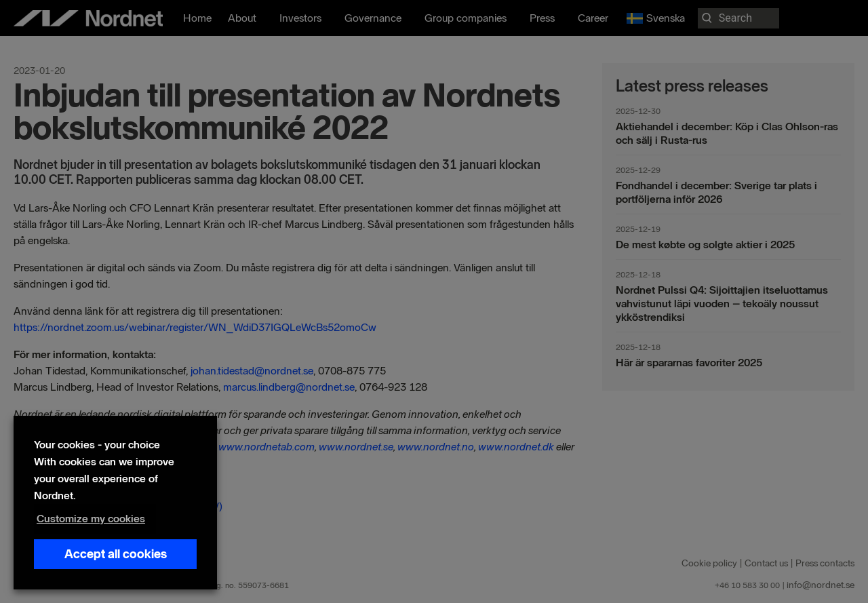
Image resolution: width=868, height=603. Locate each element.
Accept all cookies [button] (116, 554)
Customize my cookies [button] (91, 519)
